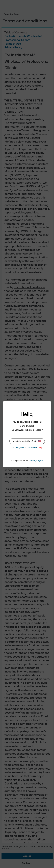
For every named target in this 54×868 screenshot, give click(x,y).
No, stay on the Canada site (27, 448)
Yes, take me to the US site (27, 441)
